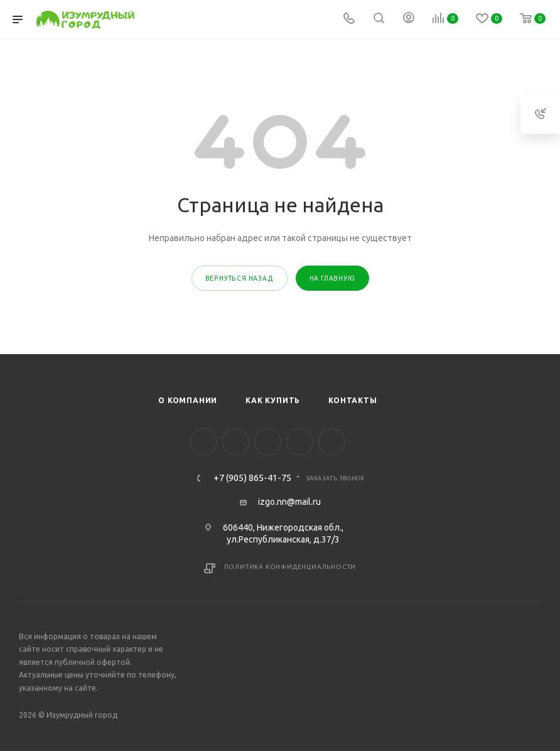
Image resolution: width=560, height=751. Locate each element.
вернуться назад (240, 278)
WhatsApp (332, 442)
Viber (300, 442)
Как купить (273, 400)
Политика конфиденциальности (290, 567)
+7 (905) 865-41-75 (252, 478)
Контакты (353, 400)
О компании (188, 400)
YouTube (268, 442)
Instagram (236, 442)
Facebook (204, 442)
